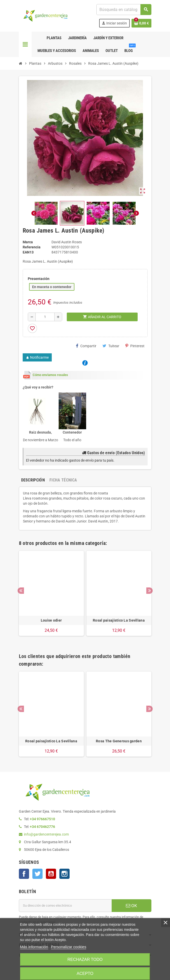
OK (132, 906)
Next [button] (149, 591)
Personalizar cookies (69, 947)
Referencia (32, 247)
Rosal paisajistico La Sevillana (119, 620)
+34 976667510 (42, 819)
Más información (34, 947)
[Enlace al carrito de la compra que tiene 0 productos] (141, 23)
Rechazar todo (85, 959)
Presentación (39, 279)
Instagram (64, 874)
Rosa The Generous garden (119, 741)
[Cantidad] (45, 317)
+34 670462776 (42, 827)
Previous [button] (21, 591)
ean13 (28, 252)
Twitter (37, 874)
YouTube (51, 874)
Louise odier (51, 620)
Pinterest (135, 346)
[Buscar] (124, 10)
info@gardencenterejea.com (46, 834)
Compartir (86, 346)
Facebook (24, 874)
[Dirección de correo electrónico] (65, 906)
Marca (28, 242)
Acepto (85, 974)
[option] (51, 596)
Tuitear (111, 346)
